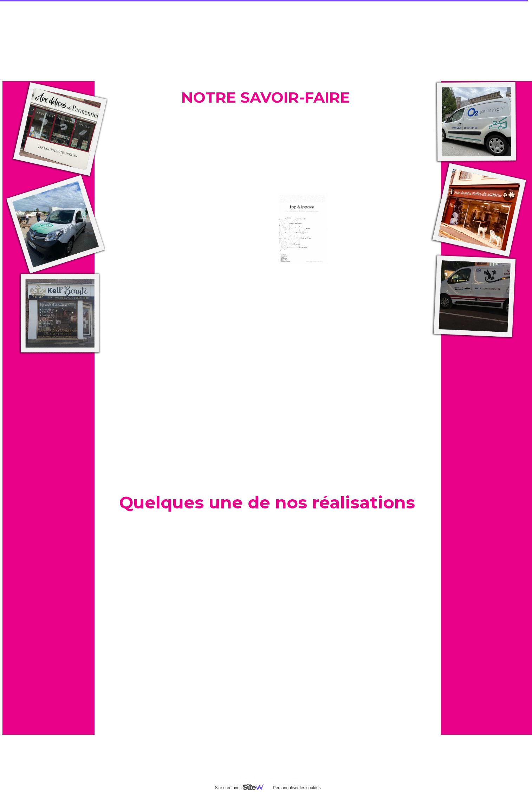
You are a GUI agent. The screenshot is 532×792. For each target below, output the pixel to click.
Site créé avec (242, 788)
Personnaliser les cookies (297, 788)
